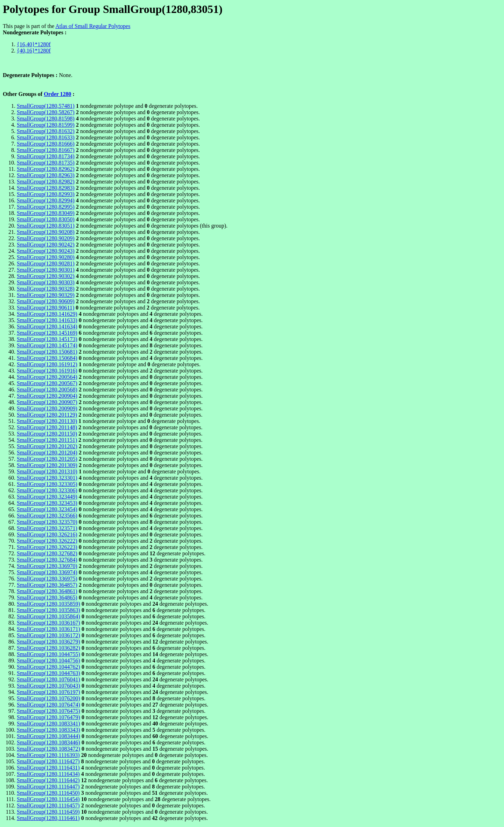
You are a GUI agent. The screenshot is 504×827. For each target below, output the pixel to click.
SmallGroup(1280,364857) (47, 585)
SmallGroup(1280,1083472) (48, 749)
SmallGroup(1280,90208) (46, 232)
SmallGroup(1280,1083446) (48, 742)
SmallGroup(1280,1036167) (48, 623)
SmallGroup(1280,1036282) (48, 648)
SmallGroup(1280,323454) (47, 509)
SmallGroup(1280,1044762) (48, 667)
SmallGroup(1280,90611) (45, 308)
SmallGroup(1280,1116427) (48, 761)
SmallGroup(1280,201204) (47, 453)
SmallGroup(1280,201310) (47, 471)
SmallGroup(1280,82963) (46, 175)
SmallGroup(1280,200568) (47, 390)
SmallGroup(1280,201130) (47, 421)
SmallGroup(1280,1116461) (48, 818)
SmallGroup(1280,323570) (47, 522)
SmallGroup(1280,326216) (47, 534)
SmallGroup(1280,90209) (46, 238)
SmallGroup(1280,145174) (47, 345)
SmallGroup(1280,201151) (47, 440)
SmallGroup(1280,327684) (47, 560)
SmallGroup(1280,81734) (46, 156)
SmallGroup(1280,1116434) (48, 774)
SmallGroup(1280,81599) (46, 125)
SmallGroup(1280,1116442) (48, 780)
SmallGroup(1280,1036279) (48, 642)
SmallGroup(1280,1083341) (48, 724)
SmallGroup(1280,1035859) (48, 604)
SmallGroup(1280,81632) (46, 131)
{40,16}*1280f (34, 51)
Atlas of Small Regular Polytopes (93, 26)
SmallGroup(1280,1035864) (48, 616)
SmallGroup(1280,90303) (46, 282)
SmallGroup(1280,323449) (47, 497)
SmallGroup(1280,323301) (47, 478)
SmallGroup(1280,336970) (47, 566)
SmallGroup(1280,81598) (46, 119)
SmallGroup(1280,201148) (47, 427)
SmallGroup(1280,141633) (47, 320)
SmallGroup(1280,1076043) (48, 686)
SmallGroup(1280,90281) (46, 263)
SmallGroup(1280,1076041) (48, 679)
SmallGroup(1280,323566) (47, 516)
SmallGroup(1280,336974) (47, 572)
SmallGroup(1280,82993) (46, 194)
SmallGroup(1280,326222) (47, 541)
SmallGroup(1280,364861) (47, 591)
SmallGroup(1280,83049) (46, 213)
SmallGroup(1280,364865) (47, 597)
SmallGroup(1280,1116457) (48, 805)
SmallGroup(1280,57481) (46, 106)
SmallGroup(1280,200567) (47, 383)
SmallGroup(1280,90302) (46, 276)
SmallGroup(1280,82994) (46, 200)
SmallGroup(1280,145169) (47, 333)
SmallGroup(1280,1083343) (48, 730)
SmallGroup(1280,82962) (46, 169)
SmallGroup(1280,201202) (47, 446)
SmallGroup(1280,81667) (46, 150)
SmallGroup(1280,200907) (47, 402)
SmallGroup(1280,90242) (46, 245)
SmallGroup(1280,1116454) (48, 799)
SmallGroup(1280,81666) (46, 144)
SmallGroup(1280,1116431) (48, 768)
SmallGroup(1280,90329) (46, 295)
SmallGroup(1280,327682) (47, 553)
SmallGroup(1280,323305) (47, 484)
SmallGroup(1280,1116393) (48, 755)
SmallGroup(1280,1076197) (48, 692)
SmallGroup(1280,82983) (46, 188)
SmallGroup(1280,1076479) (48, 717)
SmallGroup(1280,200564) (47, 377)
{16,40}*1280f (34, 44)
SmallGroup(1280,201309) (47, 465)
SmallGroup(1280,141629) (47, 314)
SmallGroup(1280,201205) (47, 459)
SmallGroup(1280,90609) (46, 301)
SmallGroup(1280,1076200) (48, 698)
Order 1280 (57, 94)
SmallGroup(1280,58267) (46, 112)
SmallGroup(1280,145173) (47, 339)
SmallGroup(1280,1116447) (48, 787)
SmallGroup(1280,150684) (47, 358)
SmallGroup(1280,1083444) (48, 736)
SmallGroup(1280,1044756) (48, 661)
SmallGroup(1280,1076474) (48, 705)
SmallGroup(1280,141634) (47, 326)
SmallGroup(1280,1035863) (48, 610)
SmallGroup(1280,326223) (47, 547)
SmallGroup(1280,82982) (46, 182)
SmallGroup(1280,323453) (47, 503)
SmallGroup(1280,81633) (46, 137)
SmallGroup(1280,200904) (47, 396)
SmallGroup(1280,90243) (46, 251)
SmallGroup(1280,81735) (46, 163)
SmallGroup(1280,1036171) (48, 629)
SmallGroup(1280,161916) (47, 371)
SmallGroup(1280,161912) (47, 364)
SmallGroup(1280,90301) (46, 270)
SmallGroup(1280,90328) (46, 289)
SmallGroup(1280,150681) (47, 352)
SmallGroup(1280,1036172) (48, 635)
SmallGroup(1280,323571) (47, 528)
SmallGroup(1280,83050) (46, 219)
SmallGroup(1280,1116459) (48, 812)
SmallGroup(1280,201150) (47, 434)
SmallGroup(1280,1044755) (48, 654)
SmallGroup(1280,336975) (47, 579)
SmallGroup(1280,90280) (46, 257)
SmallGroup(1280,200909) (47, 408)
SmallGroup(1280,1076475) (48, 711)
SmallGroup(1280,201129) (47, 415)
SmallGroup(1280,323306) (47, 490)
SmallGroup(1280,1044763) (48, 673)
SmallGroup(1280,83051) (46, 226)
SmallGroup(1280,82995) (46, 207)
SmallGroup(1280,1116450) (48, 793)
